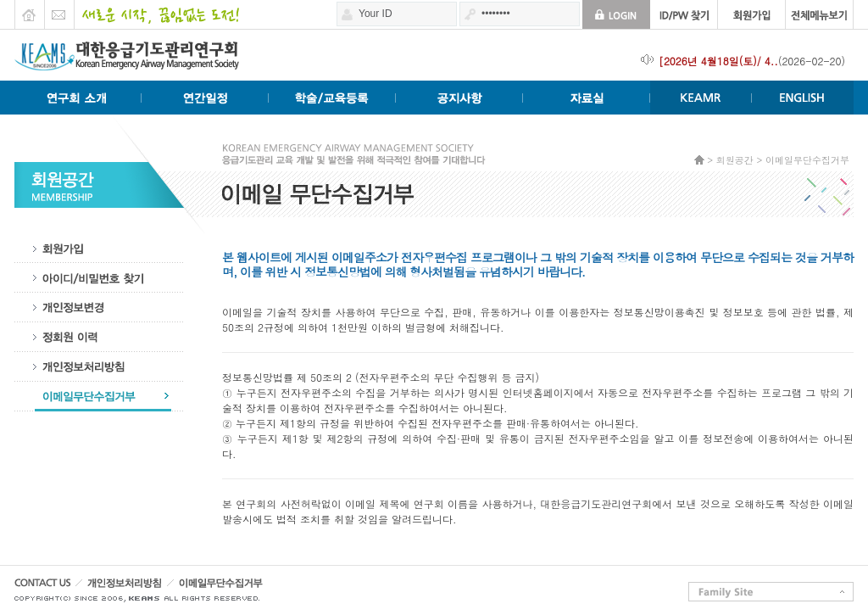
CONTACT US (48, 587)
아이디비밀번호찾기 (99, 278)
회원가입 (99, 248)
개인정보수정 (99, 307)
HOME (29, 10)
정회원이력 (99, 337)
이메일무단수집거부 (99, 397)
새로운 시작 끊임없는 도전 (156, 10)
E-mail (59, 10)
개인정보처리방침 (99, 367)
